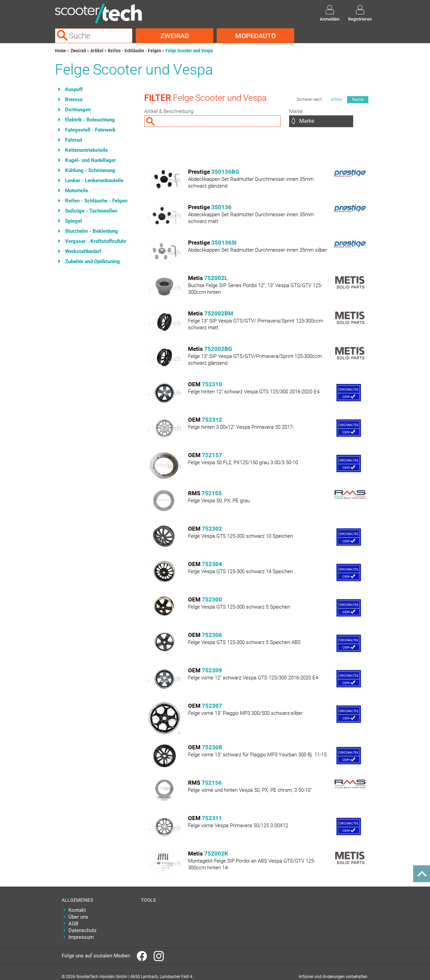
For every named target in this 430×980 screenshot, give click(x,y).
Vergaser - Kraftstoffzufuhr (96, 241)
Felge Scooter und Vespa (189, 51)
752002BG (218, 349)
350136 (221, 207)
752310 (212, 384)
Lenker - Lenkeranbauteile (94, 180)
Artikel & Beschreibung (169, 111)
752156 (212, 783)
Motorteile (76, 191)
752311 (212, 818)
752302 (212, 529)
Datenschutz (82, 930)
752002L (216, 278)
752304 (212, 564)
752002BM (219, 313)
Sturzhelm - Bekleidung (91, 231)
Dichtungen (78, 110)
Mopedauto (256, 36)
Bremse (74, 100)
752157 (212, 455)
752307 (212, 706)
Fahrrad (73, 140)
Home (60, 51)
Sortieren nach (309, 100)
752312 (212, 420)
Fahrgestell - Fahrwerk (90, 130)
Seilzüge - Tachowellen (91, 211)
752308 (212, 747)
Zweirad (175, 36)
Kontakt (77, 910)
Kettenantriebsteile (86, 150)
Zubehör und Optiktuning (93, 261)
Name (358, 100)
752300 (212, 599)
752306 (212, 635)
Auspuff (74, 89)
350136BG (225, 172)
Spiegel (73, 221)
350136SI (224, 243)
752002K (216, 853)
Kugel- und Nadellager (90, 160)
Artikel (97, 51)
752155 (212, 493)
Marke (296, 111)
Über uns (78, 917)
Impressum (81, 937)
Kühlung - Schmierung (90, 170)
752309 (212, 670)
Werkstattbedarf (83, 251)
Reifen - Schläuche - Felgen (134, 51)
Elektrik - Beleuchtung (90, 120)
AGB (73, 924)
